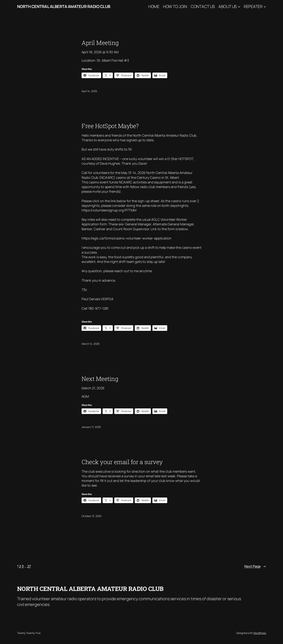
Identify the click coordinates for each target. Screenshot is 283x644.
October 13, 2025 (92, 516)
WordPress (260, 633)
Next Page (255, 566)
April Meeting (100, 43)
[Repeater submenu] (265, 7)
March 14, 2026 (91, 344)
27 (29, 566)
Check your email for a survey (122, 462)
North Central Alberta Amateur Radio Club (64, 6)
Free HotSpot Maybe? (110, 126)
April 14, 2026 (89, 91)
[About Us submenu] (239, 7)
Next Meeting (100, 379)
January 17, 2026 (91, 427)
